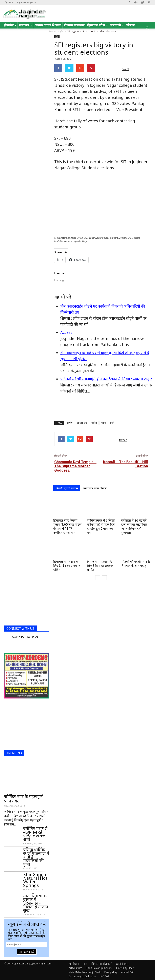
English (24, 32)
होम (57, 36)
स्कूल (85, 964)
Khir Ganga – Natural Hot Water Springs (36, 880)
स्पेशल (131, 25)
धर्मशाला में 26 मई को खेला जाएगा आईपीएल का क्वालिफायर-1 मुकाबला (134, 527)
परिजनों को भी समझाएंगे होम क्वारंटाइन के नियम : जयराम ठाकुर (106, 379)
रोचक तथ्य (41, 32)
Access (66, 332)
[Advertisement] (102, 407)
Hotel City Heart (125, 968)
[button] (147, 29)
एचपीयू (69, 423)
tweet (126, 69)
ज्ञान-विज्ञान (74, 964)
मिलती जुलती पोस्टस (67, 488)
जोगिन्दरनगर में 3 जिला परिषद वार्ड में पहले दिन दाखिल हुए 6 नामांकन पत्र (101, 527)
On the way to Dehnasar (82, 976)
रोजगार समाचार (74, 25)
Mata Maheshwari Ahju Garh (85, 972)
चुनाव (103, 423)
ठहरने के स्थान (122, 964)
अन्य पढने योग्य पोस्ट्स (95, 488)
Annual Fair (127, 972)
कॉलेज (94, 423)
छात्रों (112, 423)
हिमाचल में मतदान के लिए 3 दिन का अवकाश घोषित (67, 566)
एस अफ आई (82, 423)
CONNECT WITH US (20, 629)
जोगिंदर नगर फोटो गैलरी (101, 964)
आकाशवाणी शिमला (48, 25)
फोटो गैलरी (105, 976)
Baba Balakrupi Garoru (99, 968)
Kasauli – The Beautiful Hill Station (126, 464)
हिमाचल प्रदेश (98, 25)
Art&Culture (75, 968)
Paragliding (111, 972)
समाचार (26, 25)
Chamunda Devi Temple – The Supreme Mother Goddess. (75, 466)
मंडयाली (117, 25)
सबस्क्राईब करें (27, 952)
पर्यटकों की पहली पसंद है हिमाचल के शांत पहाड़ (135, 564)
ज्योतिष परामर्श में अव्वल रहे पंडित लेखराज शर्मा (35, 834)
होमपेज (10, 25)
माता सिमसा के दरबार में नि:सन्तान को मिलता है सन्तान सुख (36, 903)
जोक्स (9, 32)
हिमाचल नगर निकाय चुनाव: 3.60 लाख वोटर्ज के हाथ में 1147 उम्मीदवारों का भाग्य (67, 527)
